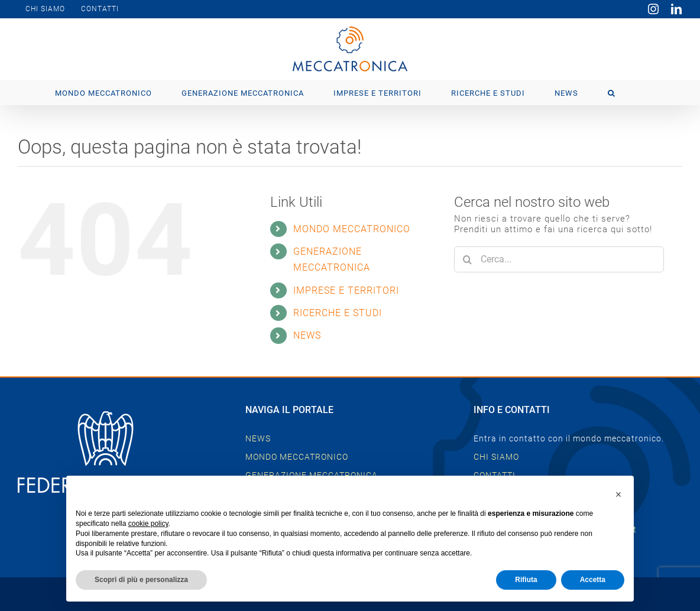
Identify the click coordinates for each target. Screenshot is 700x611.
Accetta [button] (593, 580)
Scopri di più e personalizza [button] (141, 580)
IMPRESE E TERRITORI (346, 290)
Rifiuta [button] (526, 580)
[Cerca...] (559, 259)
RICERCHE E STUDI (338, 313)
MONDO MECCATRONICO (352, 229)
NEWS (307, 335)
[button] (612, 92)
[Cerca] (467, 259)
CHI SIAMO (496, 457)
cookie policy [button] (148, 524)
